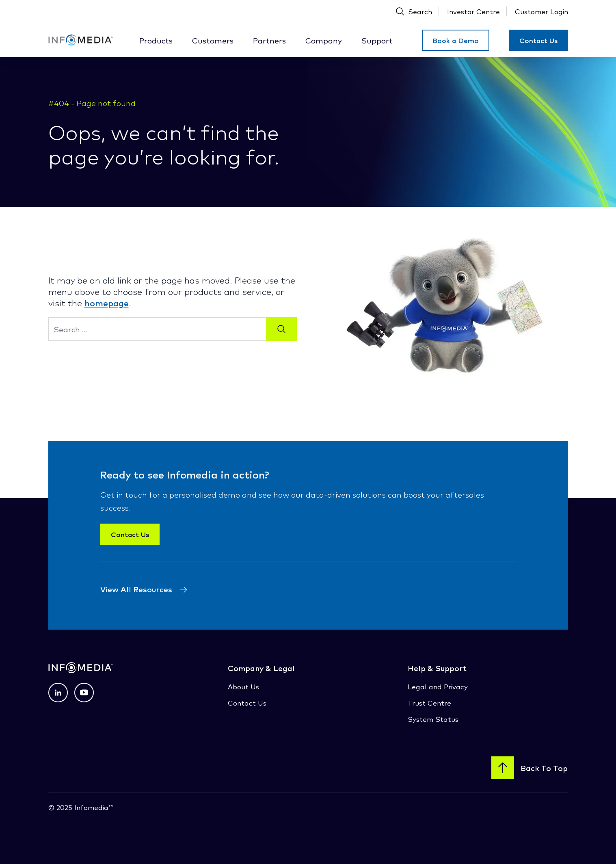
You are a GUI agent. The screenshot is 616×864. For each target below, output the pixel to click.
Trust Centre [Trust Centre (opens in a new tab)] (429, 703)
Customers (213, 40)
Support (377, 40)
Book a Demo (456, 40)
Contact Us (538, 40)
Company (324, 40)
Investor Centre (473, 11)
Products (156, 40)
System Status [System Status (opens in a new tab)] (433, 719)
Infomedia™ (93, 807)
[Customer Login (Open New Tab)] (541, 11)
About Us (243, 686)
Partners (269, 40)
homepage (107, 303)
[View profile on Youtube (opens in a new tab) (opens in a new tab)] (84, 693)
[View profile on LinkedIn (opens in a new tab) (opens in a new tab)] (58, 693)
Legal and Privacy (438, 686)
